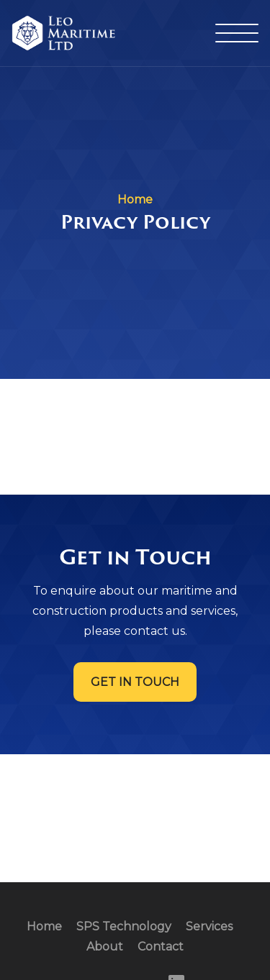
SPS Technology (124, 926)
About (105, 947)
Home (44, 926)
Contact (161, 947)
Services (209, 926)
